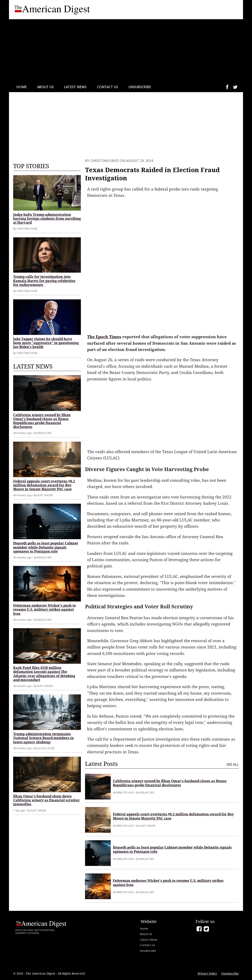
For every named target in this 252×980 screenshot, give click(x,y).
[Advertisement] (126, 51)
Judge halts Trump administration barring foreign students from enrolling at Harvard (47, 219)
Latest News (75, 87)
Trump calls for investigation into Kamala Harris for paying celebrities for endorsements (44, 281)
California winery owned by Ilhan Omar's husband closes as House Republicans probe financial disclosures (42, 421)
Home (22, 87)
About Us (45, 87)
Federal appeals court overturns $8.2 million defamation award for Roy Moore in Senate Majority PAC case (44, 485)
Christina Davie (104, 161)
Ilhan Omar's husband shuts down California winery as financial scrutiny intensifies (46, 800)
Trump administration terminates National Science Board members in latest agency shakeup (43, 738)
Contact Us (108, 87)
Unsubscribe (140, 87)
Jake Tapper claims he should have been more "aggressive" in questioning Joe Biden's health (46, 343)
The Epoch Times (104, 337)
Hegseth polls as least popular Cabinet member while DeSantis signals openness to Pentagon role (46, 547)
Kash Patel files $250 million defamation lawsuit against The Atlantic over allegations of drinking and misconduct (44, 674)
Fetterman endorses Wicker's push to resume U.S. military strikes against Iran (45, 609)
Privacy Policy (207, 973)
